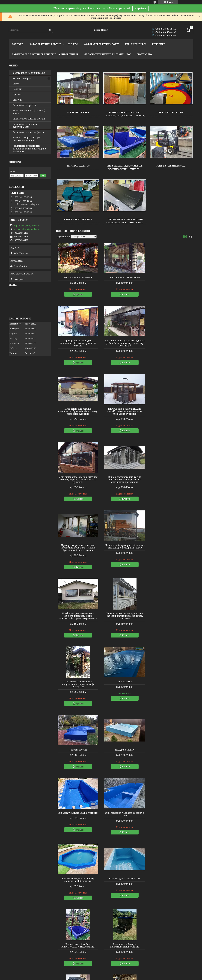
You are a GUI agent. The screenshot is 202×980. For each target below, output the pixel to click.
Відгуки (17, 100)
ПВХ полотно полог (171, 112)
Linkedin (60, 964)
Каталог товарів (22, 78)
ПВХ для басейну (78, 618)
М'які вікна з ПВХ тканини (125, 277)
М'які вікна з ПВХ (78, 112)
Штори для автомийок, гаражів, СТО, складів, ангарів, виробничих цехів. (125, 116)
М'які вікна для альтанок (78, 277)
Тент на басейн (171, 550)
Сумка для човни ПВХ (78, 219)
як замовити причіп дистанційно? (108, 54)
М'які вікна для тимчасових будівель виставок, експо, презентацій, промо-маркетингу (125, 485)
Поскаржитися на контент (93, 977)
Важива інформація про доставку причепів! (26, 139)
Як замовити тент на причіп (29, 119)
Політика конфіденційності (123, 977)
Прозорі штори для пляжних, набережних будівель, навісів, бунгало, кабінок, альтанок (171, 416)
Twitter (59, 959)
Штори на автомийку (73, 834)
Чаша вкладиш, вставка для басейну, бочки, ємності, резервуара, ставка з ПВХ (125, 169)
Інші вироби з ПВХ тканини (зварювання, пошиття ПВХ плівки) (125, 223)
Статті (16, 84)
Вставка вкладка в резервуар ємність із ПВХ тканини (78, 685)
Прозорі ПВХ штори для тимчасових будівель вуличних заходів (171, 280)
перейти (140, 8)
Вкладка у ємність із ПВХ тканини (125, 618)
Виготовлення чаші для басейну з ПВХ (171, 620)
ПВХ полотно (125, 550)
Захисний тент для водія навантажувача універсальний (125, 751)
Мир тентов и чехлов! (20, 955)
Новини (17, 89)
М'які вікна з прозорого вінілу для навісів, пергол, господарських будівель (78, 416)
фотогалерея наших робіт (101, 44)
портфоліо (145, 54)
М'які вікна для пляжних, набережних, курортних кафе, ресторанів (78, 553)
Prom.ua (118, 974)
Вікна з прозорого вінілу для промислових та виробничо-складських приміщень (125, 416)
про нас (73, 44)
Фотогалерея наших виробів (29, 73)
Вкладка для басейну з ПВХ (125, 684)
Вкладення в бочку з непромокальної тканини (78, 751)
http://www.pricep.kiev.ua (26, 225)
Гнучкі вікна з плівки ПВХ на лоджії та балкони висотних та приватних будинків (171, 348)
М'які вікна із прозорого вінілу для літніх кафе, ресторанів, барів (78, 483)
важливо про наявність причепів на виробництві (45, 54)
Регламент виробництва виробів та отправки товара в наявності (29, 149)
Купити (79, 294)
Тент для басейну (78, 166)
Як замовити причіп (24, 105)
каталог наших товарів (45, 44)
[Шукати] (50, 30)
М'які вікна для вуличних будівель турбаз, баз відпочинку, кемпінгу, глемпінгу (78, 348)
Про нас (17, 94)
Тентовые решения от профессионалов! (30, 951)
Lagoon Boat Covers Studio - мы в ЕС (27, 959)
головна (18, 44)
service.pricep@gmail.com (26, 229)
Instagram (61, 951)
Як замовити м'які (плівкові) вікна (29, 112)
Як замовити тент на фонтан (29, 132)
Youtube (60, 955)
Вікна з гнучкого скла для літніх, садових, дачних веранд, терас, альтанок (171, 485)
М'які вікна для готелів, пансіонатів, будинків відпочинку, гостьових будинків (125, 348)
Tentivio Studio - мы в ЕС (21, 964)
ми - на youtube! (135, 44)
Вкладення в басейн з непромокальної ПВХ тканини (171, 685)
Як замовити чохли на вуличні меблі (25, 125)
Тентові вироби (65, 796)
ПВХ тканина (68, 898)
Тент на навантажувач (171, 166)
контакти (159, 44)
